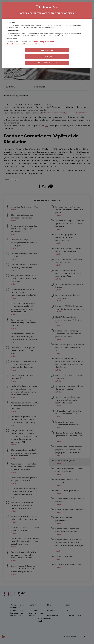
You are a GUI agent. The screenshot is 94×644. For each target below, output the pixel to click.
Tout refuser (47, 56)
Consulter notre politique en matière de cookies (28, 44)
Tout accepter (47, 50)
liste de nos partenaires (43, 42)
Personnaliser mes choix (47, 63)
